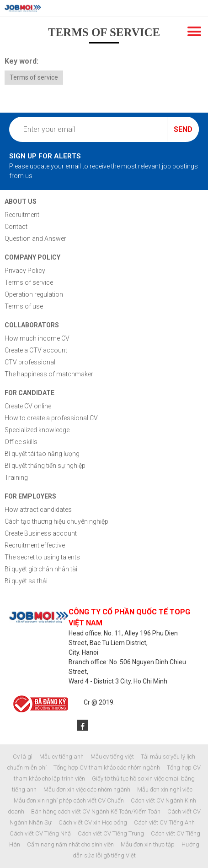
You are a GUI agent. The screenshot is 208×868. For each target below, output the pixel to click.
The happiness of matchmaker (49, 374)
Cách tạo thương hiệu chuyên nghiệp (56, 521)
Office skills (21, 442)
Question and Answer (35, 239)
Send (183, 129)
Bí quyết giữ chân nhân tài (41, 569)
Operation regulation (34, 294)
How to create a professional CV (51, 418)
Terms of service (34, 77)
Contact (16, 227)
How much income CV (37, 338)
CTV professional (30, 362)
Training (16, 477)
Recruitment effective (35, 545)
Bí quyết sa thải (26, 581)
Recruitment (22, 215)
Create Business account (41, 533)
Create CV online (28, 406)
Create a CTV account (36, 350)
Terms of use (24, 306)
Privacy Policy (25, 271)
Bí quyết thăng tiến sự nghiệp (45, 466)
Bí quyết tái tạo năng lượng (42, 454)
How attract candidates (38, 510)
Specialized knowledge (37, 430)
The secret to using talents (42, 557)
